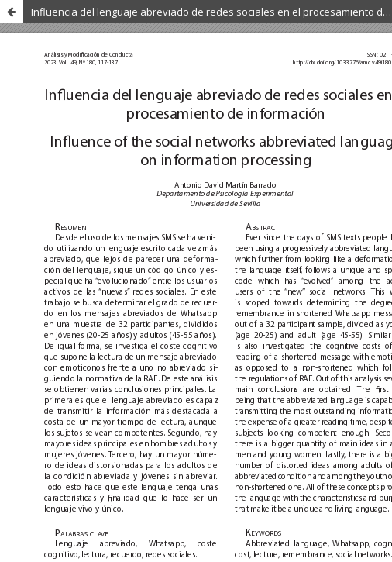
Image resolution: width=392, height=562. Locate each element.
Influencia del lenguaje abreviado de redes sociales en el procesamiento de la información (211, 12)
